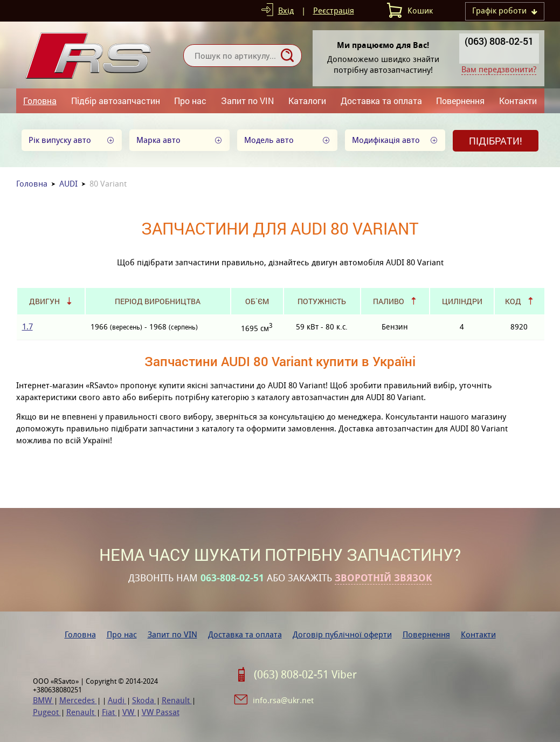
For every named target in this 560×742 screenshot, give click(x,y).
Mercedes (78, 700)
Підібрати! (496, 141)
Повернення (460, 101)
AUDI (68, 184)
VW (129, 712)
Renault (177, 700)
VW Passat (161, 712)
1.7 (27, 327)
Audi (117, 700)
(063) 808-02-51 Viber (305, 675)
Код (513, 301)
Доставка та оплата (381, 101)
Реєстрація (334, 11)
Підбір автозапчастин (116, 101)
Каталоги (307, 101)
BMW (43, 700)
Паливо (389, 301)
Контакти (518, 101)
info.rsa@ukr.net (283, 700)
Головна (40, 101)
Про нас (190, 101)
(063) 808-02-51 (499, 41)
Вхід (286, 11)
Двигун (44, 301)
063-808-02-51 (232, 578)
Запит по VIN (247, 101)
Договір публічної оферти (342, 634)
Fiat (109, 712)
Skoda (144, 700)
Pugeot (47, 712)
